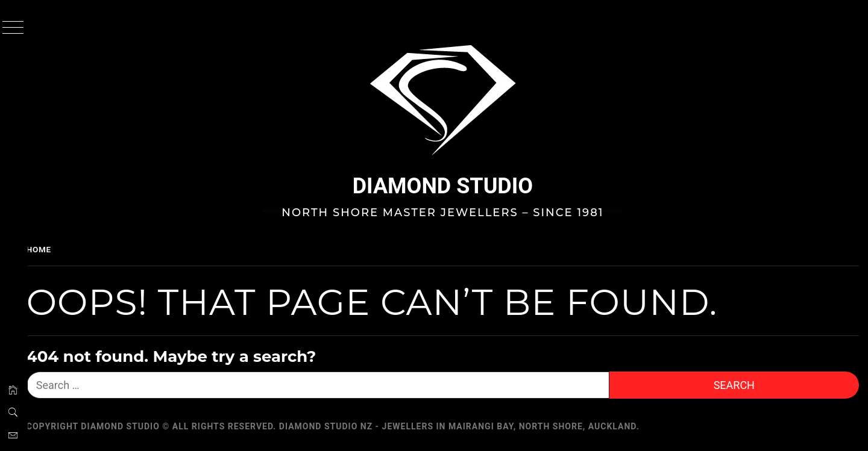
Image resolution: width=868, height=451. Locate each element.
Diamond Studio (449, 186)
